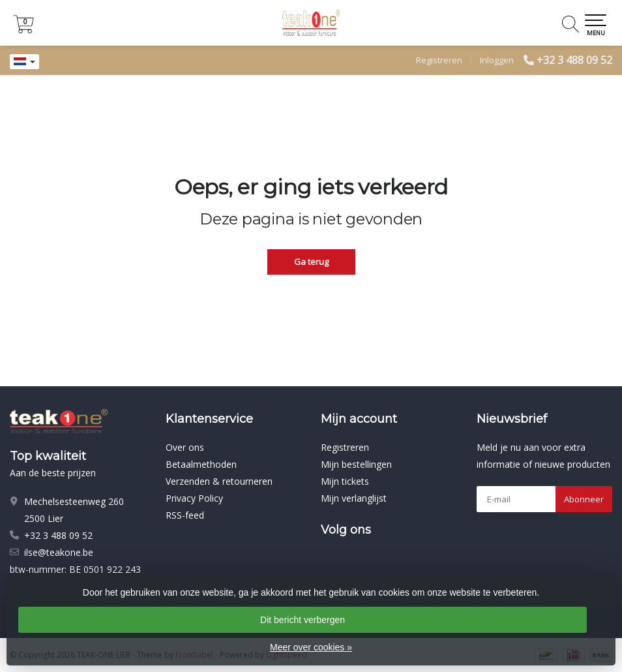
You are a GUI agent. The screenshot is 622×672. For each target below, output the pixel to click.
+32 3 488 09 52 (574, 60)
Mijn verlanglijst (354, 498)
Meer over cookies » (311, 647)
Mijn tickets (345, 481)
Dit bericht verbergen (303, 620)
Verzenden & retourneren (219, 481)
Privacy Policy (194, 498)
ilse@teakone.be (59, 552)
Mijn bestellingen (356, 464)
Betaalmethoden (201, 464)
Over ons (185, 447)
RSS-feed (185, 515)
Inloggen (497, 60)
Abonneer (584, 499)
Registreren (439, 60)
